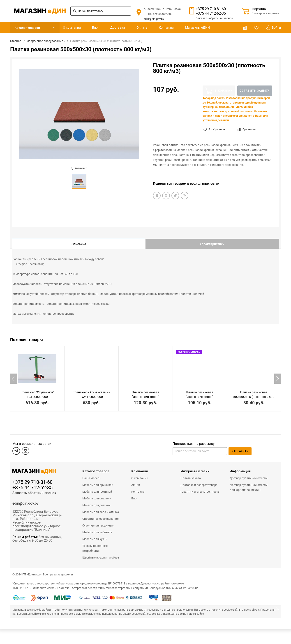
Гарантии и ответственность (200, 488)
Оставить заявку (255, 91)
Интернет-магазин (195, 468)
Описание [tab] (79, 244)
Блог (96, 28)
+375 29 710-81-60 (211, 9)
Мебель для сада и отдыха (101, 509)
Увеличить (79, 168)
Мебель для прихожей (98, 481)
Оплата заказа (191, 475)
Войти (274, 28)
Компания (140, 468)
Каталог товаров (27, 28)
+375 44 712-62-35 (211, 13)
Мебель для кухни (95, 536)
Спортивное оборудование (100, 515)
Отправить (240, 448)
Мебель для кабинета (97, 529)
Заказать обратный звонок (34, 489)
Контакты (166, 28)
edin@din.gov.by (154, 19)
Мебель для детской (96, 502)
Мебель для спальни (97, 495)
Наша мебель (92, 475)
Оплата (142, 28)
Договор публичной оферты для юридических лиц (249, 484)
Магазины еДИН (197, 28)
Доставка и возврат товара (199, 481)
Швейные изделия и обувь (101, 554)
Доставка (118, 28)
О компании (72, 28)
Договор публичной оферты (249, 475)
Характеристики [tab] (212, 244)
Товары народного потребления (95, 545)
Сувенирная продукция (98, 522)
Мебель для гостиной (97, 488)
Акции (136, 481)
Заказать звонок (214, 18)
